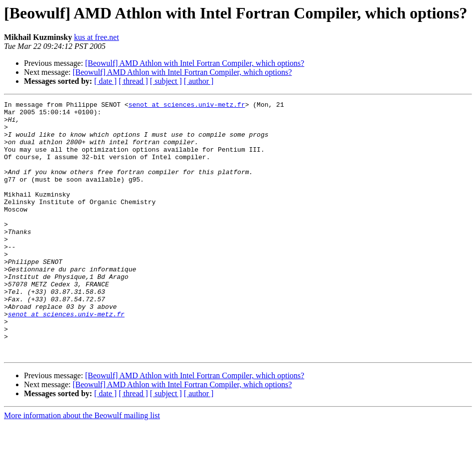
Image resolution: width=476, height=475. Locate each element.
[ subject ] (166, 81)
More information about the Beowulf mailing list (82, 466)
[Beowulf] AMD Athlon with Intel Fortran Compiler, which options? (195, 63)
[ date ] (105, 81)
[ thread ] (133, 81)
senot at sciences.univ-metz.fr (187, 106)
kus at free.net (96, 37)
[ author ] (199, 81)
